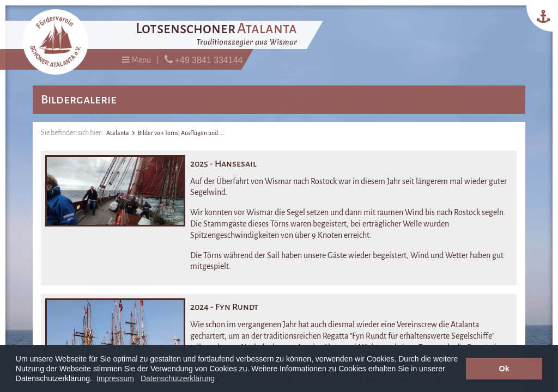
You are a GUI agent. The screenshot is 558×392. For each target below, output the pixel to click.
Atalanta (118, 133)
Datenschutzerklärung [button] (178, 378)
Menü (137, 60)
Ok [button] (504, 369)
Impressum (115, 378)
